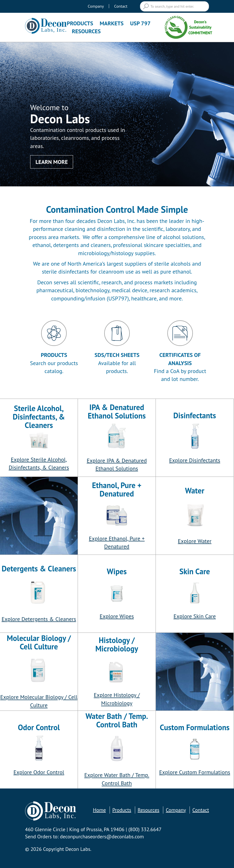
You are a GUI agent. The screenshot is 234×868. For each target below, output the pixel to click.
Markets (112, 23)
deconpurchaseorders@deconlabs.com (102, 837)
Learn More (52, 162)
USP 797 (140, 23)
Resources (86, 31)
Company (96, 6)
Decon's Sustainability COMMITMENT (188, 27)
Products (80, 23)
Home (100, 810)
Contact (121, 6)
